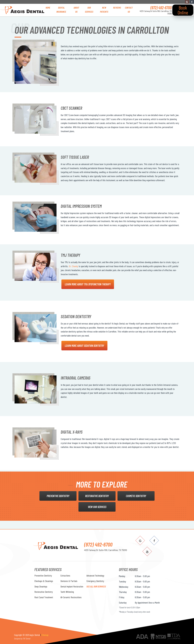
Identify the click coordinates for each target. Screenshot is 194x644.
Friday (122, 597)
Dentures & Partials (69, 581)
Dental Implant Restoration (72, 586)
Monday (122, 576)
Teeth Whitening (67, 592)
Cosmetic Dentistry (136, 496)
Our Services (89, 10)
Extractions (65, 575)
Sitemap (45, 635)
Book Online (183, 10)
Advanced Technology (95, 575)
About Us (76, 10)
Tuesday (122, 581)
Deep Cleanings (41, 586)
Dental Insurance (61, 10)
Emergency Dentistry (95, 581)
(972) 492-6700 (161, 8)
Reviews (117, 8)
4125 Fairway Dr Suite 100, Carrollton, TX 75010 (156, 12)
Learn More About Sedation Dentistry (84, 346)
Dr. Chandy (73, 266)
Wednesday (124, 587)
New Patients (104, 10)
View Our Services (97, 507)
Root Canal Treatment (44, 597)
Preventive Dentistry (58, 496)
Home (48, 8)
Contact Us (129, 10)
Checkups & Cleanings (44, 581)
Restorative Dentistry (97, 496)
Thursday (123, 592)
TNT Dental (27, 639)
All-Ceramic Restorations (71, 597)
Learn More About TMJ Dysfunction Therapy (88, 284)
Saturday (123, 603)
